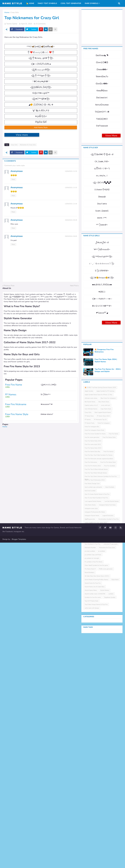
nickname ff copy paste (111, 757)
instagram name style (91, 721)
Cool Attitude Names (91, 622)
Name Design (89, 743)
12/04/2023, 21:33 (71, 203)
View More (111, 207)
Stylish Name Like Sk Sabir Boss (95, 800)
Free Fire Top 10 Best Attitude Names (96, 682)
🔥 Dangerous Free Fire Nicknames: (104, 564)
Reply (13, 211)
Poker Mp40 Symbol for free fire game (96, 778)
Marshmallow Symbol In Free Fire (109, 732)
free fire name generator (92, 650)
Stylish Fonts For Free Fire (93, 796)
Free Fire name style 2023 (93, 657)
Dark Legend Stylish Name (103, 625)
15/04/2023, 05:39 (71, 252)
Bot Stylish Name (90, 615)
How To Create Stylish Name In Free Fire (97, 707)
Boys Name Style (104, 615)
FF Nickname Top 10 (100, 632)
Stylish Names (105, 803)
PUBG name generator (106, 782)
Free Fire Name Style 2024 (93, 661)
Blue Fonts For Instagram (108, 611)
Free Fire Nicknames (91, 675)
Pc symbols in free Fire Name (94, 775)
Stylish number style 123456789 (95, 807)
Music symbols (89, 739)
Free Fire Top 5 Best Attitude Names (96, 686)
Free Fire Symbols (110, 679)
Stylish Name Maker (91, 803)
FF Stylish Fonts (90, 636)
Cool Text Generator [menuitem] (71, 3)
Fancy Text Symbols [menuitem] (47, 3)
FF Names (88, 632)
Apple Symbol (89, 604)
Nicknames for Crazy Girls (28, 177)
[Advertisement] (41, 477)
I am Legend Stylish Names (93, 714)
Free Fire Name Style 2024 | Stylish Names (106, 573)
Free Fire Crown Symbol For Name (95, 647)
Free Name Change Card (92, 696)
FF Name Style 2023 (103, 629)
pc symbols (102, 764)
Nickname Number (90, 760)
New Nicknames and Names (93, 753)
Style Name (115, 793)
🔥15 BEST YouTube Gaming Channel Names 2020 (100, 600)
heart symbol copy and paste (93, 700)
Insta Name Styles (90, 718)
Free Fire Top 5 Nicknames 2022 (95, 693)
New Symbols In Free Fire (92, 757)
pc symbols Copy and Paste (93, 768)
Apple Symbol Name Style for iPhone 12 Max (98, 608)
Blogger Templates (19, 865)
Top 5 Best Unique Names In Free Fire (96, 817)
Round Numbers (89, 785)
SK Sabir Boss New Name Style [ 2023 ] (97, 789)
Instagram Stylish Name (92, 728)
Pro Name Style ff (90, 782)
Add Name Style (41, 159)
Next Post (74, 317)
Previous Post (9, 317)
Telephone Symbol (110, 810)
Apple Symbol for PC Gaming (105, 604)
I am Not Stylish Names (112, 714)
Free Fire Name (113, 647)
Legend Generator (108, 728)
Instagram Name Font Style (107, 718)
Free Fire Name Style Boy (92, 664)
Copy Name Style (106, 622)
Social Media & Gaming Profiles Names (96, 793)
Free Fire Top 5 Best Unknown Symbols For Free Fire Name (101, 690)
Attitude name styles (91, 611)
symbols (111, 807)
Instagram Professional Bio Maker (95, 725)
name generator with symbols (94, 746)
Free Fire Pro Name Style (108, 675)
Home (7, 12)
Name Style (109, 746)
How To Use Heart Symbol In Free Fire (96, 711)
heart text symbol (90, 704)
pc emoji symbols (90, 764)
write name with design (92, 821)
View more (22, 167)
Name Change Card (103, 739)
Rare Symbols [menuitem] (92, 3)
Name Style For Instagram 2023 (94, 750)
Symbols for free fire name (93, 810)
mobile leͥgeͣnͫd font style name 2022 (96, 736)
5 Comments (41, 24)
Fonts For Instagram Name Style (94, 643)
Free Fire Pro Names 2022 (93, 679)
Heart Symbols (110, 700)
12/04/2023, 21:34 (71, 236)
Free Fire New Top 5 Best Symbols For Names (99, 668)
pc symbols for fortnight (92, 771)
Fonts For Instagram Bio (92, 640)
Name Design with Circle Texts (105, 743)
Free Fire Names (109, 664)
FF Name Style (89, 629)
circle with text (106, 618)
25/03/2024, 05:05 (71, 268)
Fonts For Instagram (104, 636)
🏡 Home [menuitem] (30, 3)
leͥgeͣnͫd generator (90, 732)
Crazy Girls (15, 12)
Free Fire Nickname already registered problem (99, 672)
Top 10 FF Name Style (91, 814)
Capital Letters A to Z (91, 618)
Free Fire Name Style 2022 (93, 654)
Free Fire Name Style (109, 650)
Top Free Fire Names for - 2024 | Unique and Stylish (108, 583)
